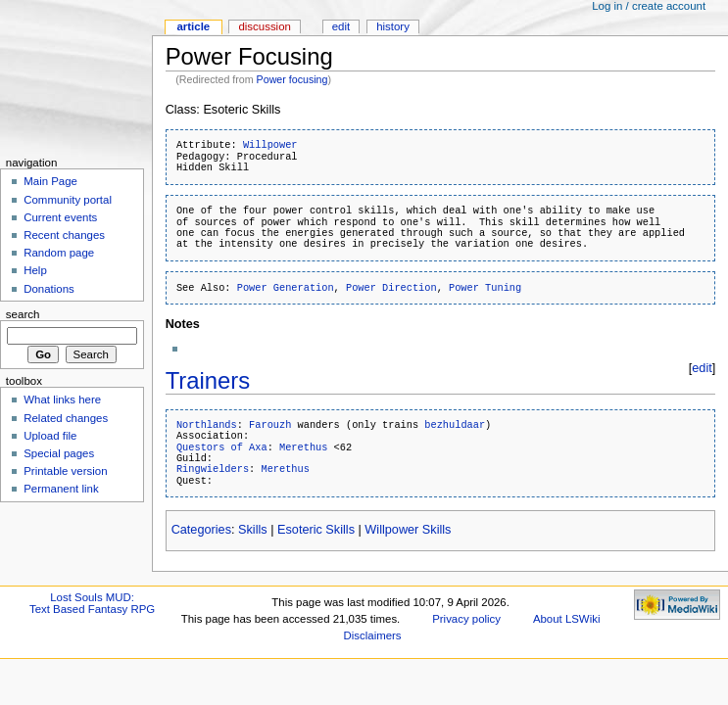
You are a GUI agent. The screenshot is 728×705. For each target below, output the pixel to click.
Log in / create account (649, 6)
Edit (341, 26)
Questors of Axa (222, 447)
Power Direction (391, 288)
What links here (62, 399)
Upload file (50, 436)
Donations (49, 289)
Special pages (59, 453)
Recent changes (64, 235)
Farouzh (270, 425)
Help (35, 270)
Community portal (68, 200)
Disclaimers (373, 635)
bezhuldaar (455, 425)
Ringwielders (213, 469)
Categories (201, 530)
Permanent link (61, 489)
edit (702, 368)
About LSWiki (567, 619)
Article (193, 26)
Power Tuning (485, 288)
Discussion (264, 26)
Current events (60, 217)
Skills (253, 530)
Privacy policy (466, 619)
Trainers (208, 380)
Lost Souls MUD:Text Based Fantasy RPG (92, 603)
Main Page (50, 181)
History (393, 26)
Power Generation (286, 288)
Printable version (65, 471)
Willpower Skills (408, 530)
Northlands (207, 425)
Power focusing (292, 79)
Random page (59, 253)
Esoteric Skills (316, 530)
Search (23, 314)
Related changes (66, 418)
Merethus (303, 447)
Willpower (270, 145)
